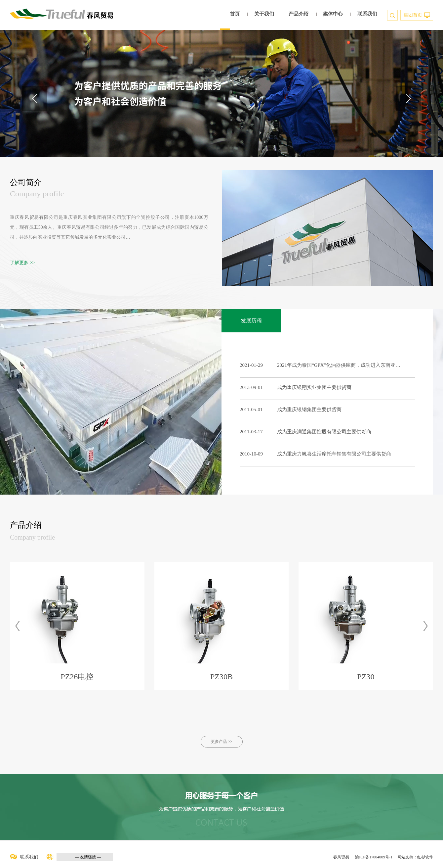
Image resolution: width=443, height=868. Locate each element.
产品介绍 (299, 14)
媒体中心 (333, 14)
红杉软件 (425, 857)
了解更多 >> (22, 263)
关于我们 (264, 14)
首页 (235, 14)
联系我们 (367, 14)
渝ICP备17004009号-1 (374, 857)
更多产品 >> (222, 742)
